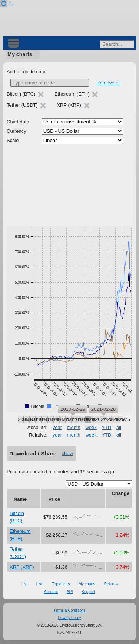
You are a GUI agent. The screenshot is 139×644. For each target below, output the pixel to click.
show (67, 453)
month (74, 427)
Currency (16, 131)
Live (40, 584)
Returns (111, 584)
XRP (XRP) (22, 567)
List (24, 584)
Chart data (18, 122)
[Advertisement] (69, 185)
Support (88, 592)
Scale (13, 140)
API (70, 592)
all (119, 427)
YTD (106, 427)
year (57, 427)
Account (51, 592)
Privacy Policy (69, 618)
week (91, 427)
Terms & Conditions (69, 610)
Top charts (61, 584)
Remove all (108, 83)
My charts (20, 54)
